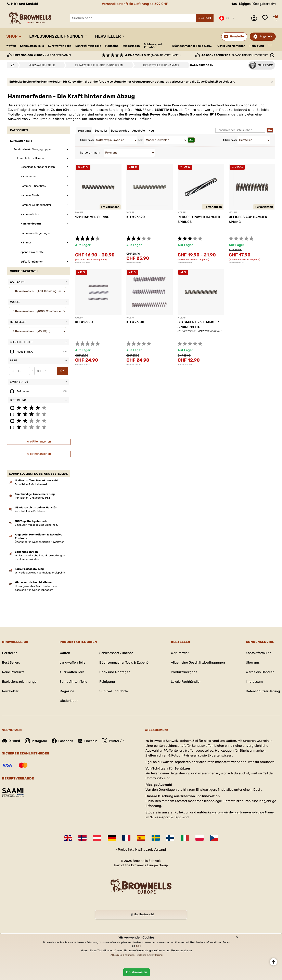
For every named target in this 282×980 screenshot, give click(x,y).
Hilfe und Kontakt (22, 4)
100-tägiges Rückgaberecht (254, 4)
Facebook (62, 741)
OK (62, 371)
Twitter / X (113, 741)
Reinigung (257, 46)
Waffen (11, 46)
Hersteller (108, 36)
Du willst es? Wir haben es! (31, 484)
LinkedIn (88, 741)
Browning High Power (143, 114)
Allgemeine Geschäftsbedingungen (198, 662)
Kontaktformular (258, 653)
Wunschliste (266, 18)
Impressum (254, 682)
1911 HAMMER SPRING (92, 217)
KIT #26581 (84, 322)
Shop (12, 36)
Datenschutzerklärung (263, 691)
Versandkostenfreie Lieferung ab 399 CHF (135, 4)
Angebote (266, 36)
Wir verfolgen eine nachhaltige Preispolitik (40, 573)
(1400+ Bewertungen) (153, 55)
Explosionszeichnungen (56, 36)
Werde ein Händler (260, 672)
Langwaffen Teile (32, 46)
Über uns (253, 662)
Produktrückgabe (184, 672)
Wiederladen (131, 46)
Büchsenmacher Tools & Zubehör (193, 46)
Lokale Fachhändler (186, 682)
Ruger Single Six (182, 114)
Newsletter (10, 691)
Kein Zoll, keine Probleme (30, 511)
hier (138, 946)
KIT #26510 (135, 322)
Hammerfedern (83, 263)
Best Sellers (11, 662)
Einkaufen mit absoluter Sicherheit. (36, 525)
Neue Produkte (13, 672)
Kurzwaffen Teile (60, 46)
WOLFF (141, 110)
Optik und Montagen (231, 46)
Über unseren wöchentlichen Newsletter (39, 542)
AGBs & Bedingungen (123, 955)
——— (270, 46)
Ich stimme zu (137, 972)
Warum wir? (180, 653)
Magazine (112, 46)
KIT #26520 (136, 217)
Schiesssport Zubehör (153, 46)
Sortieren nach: (90, 153)
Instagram (36, 741)
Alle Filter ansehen (39, 442)
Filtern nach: (87, 140)
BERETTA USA (166, 110)
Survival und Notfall (114, 691)
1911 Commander (223, 114)
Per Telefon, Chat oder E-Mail (32, 498)
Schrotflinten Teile (88, 46)
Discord (11, 741)
